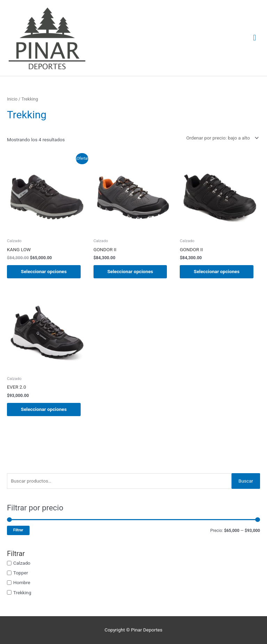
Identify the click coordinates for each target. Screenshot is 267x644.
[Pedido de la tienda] (221, 138)
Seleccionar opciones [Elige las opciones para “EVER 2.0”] (44, 409)
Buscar (246, 481)
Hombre (22, 582)
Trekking (22, 592)
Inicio (12, 99)
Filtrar (18, 530)
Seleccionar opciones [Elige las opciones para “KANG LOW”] (44, 271)
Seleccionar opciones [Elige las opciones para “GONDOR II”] (130, 271)
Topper (21, 573)
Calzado (22, 563)
